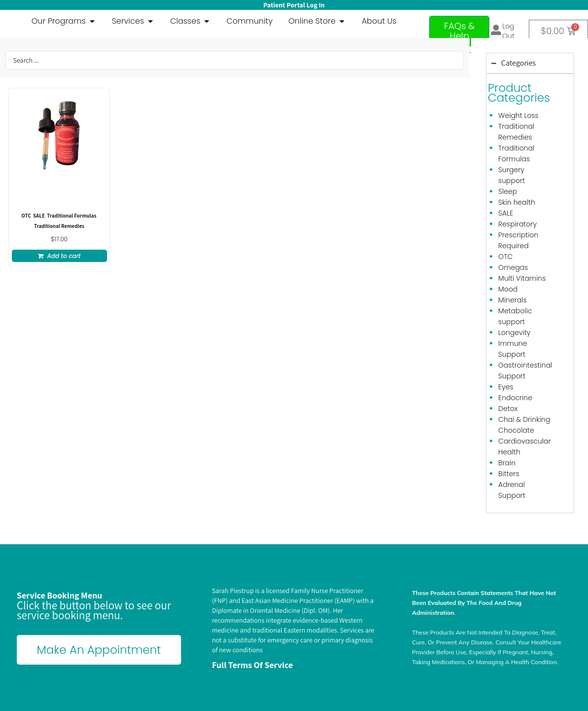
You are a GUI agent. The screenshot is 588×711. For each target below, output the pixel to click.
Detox (508, 409)
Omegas (513, 267)
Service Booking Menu (59, 595)
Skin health (517, 202)
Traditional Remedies (59, 226)
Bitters (509, 474)
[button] (59, 256)
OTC (26, 217)
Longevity (514, 333)
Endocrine (515, 398)
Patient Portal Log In (294, 5)
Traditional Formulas (72, 217)
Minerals (512, 300)
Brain (507, 463)
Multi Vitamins (522, 278)
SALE (39, 217)
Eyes (506, 387)
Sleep (508, 191)
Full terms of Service (253, 665)
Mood (508, 289)
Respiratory (517, 224)
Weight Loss (518, 115)
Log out (508, 31)
